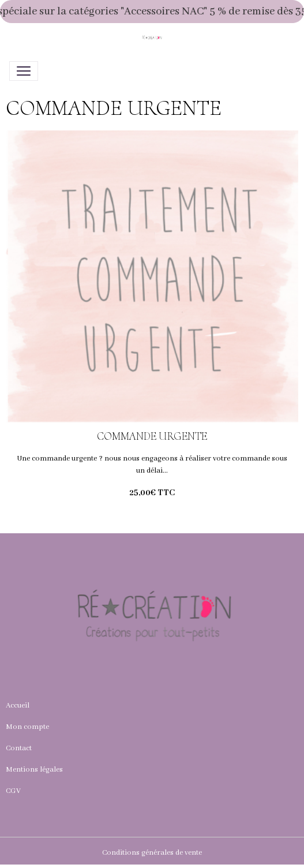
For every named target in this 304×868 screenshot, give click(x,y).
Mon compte (27, 727)
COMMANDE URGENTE (152, 437)
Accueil (18, 706)
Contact (19, 748)
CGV (13, 791)
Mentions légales (34, 770)
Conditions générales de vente (152, 853)
